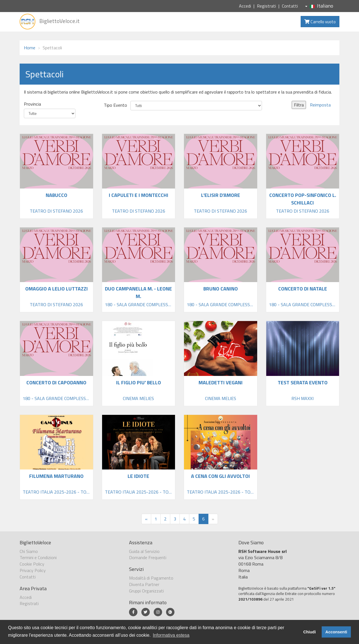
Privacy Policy (33, 570)
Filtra (299, 105)
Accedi (245, 6)
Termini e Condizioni (38, 557)
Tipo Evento (115, 105)
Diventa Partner (144, 584)
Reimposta (320, 105)
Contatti (290, 6)
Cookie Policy (32, 564)
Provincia (32, 104)
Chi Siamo (29, 551)
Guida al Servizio (144, 551)
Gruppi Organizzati (146, 591)
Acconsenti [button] (336, 632)
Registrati (266, 6)
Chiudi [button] (309, 632)
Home (30, 48)
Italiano (319, 6)
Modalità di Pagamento (151, 578)
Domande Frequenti (148, 557)
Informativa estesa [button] (171, 635)
